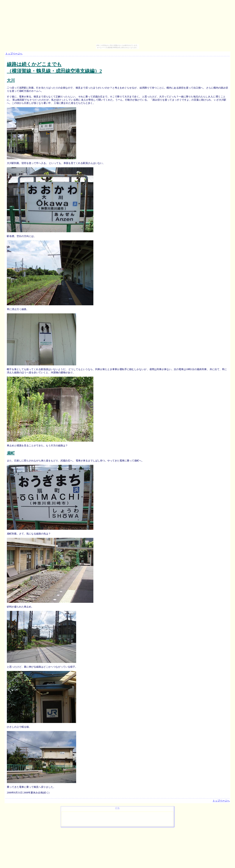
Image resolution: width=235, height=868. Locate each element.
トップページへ (14, 54)
